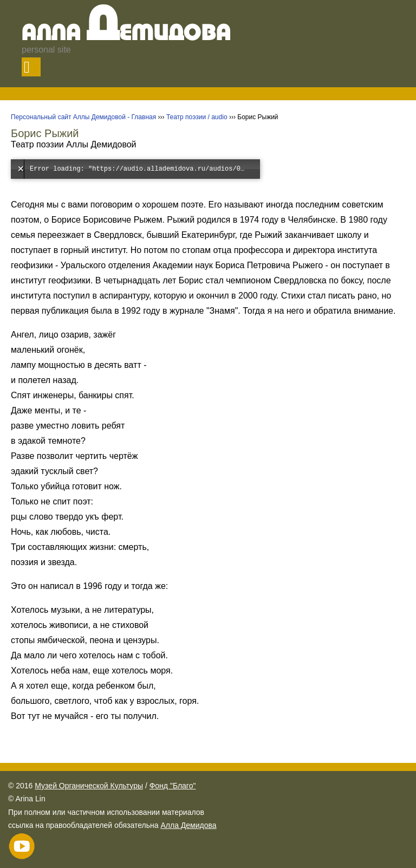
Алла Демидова (188, 825)
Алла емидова (126, 34)
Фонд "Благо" (173, 786)
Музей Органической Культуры (89, 786)
